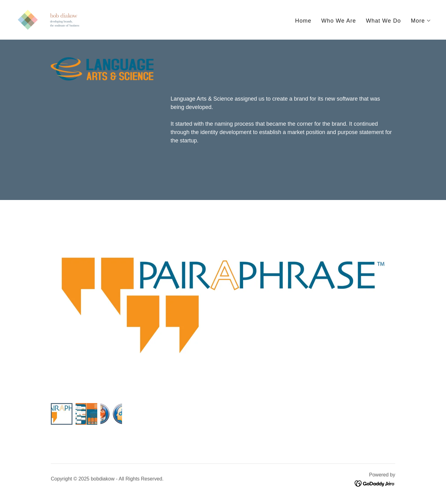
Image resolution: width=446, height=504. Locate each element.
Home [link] (303, 21)
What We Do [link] (383, 21)
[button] (421, 21)
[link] (48, 20)
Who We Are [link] (339, 21)
